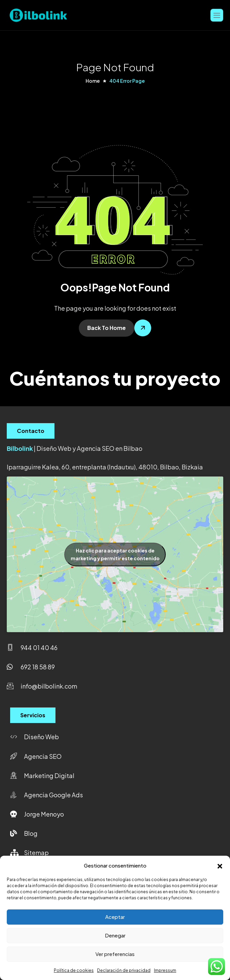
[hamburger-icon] (217, 15)
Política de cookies (74, 970)
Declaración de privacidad (124, 970)
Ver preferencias (115, 954)
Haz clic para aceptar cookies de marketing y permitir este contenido (115, 554)
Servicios (33, 715)
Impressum (165, 970)
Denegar (115, 935)
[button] (220, 865)
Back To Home (107, 328)
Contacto (31, 431)
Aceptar (115, 917)
